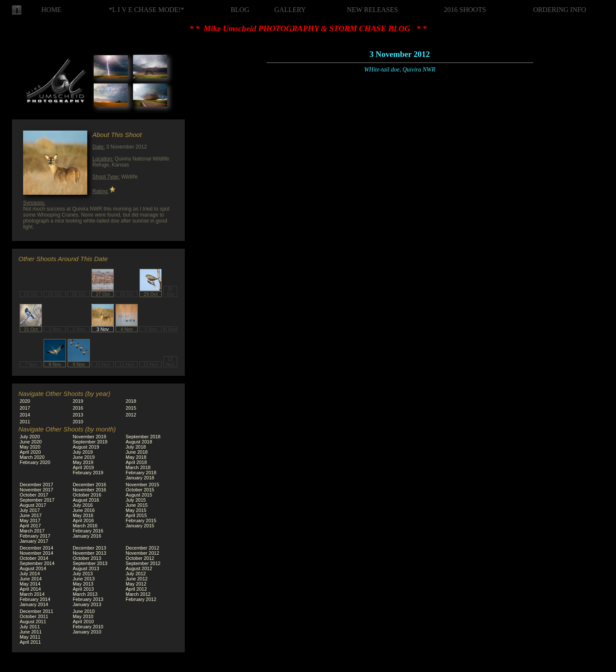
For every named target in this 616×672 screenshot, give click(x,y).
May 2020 (30, 447)
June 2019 (84, 457)
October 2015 (140, 490)
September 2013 (90, 563)
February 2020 (35, 462)
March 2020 (32, 457)
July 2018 (136, 447)
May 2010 (83, 616)
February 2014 (35, 599)
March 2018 (138, 467)
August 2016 (86, 500)
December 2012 (142, 548)
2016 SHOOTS (465, 10)
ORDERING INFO (560, 10)
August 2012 (139, 568)
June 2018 (137, 452)
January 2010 (87, 632)
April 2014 (30, 589)
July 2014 (30, 574)
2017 (25, 408)
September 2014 (37, 563)
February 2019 (88, 473)
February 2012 (141, 599)
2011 (25, 422)
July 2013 (83, 574)
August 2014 (33, 568)
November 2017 (36, 490)
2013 (78, 415)
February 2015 (141, 520)
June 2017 (31, 515)
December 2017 (36, 485)
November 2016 (89, 490)
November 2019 (89, 437)
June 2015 (137, 505)
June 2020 (31, 442)
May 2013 (83, 584)
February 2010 (88, 627)
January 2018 (140, 478)
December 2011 (36, 611)
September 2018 (143, 437)
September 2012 (143, 563)
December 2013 (89, 548)
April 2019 (83, 467)
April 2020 (30, 452)
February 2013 (88, 599)
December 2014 (36, 548)
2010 (78, 422)
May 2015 (136, 510)
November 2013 (89, 553)
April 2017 (30, 526)
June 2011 (31, 632)
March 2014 (32, 594)
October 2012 (140, 558)
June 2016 (84, 510)
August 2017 (33, 505)
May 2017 (30, 520)
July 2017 (30, 510)
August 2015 (139, 495)
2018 (131, 401)
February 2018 (141, 473)
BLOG (240, 10)
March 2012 (138, 594)
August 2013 (86, 568)
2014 (25, 415)
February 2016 (88, 531)
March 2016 (85, 526)
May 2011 (30, 637)
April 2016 (83, 520)
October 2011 (34, 616)
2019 (78, 401)
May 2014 (30, 584)
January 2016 (87, 536)
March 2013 (85, 594)
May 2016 (83, 515)
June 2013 (84, 579)
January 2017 (34, 541)
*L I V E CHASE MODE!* (146, 10)
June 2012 (137, 579)
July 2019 (83, 452)
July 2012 (136, 574)
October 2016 (87, 495)
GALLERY (290, 10)
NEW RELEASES (372, 10)
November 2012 (142, 553)
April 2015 (136, 515)
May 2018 (136, 457)
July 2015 (136, 500)
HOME (52, 10)
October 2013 (87, 558)
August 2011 (33, 621)
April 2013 (83, 589)
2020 (25, 401)
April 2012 (136, 589)
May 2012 (136, 584)
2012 (131, 415)
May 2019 (83, 462)
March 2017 (32, 531)
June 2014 (31, 579)
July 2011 (30, 627)
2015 (131, 408)
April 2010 (83, 621)
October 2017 (34, 495)
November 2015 (142, 485)
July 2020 (30, 437)
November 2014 (36, 553)
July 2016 (83, 505)
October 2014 (34, 558)
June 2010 (84, 611)
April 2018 (136, 462)
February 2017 (35, 536)
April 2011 (30, 642)
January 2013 (87, 604)
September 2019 (90, 442)
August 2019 (86, 447)
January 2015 (140, 526)
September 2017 (37, 500)
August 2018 (139, 442)
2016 (78, 408)
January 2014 (34, 604)
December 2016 (89, 485)
